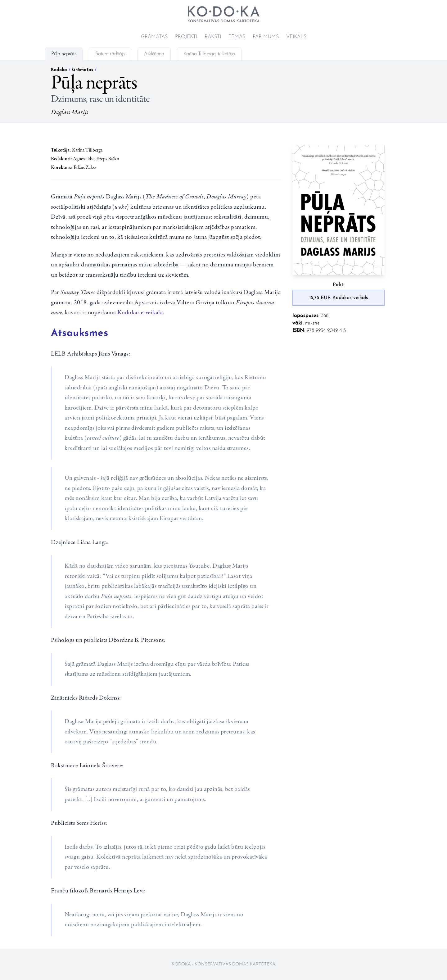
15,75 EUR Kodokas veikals (339, 298)
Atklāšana (154, 54)
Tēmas (237, 37)
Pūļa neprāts (64, 54)
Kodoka (59, 70)
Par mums (266, 37)
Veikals (296, 37)
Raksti (213, 37)
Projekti (186, 37)
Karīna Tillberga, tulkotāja (209, 54)
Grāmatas (154, 37)
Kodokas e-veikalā (140, 313)
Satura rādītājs (110, 54)
